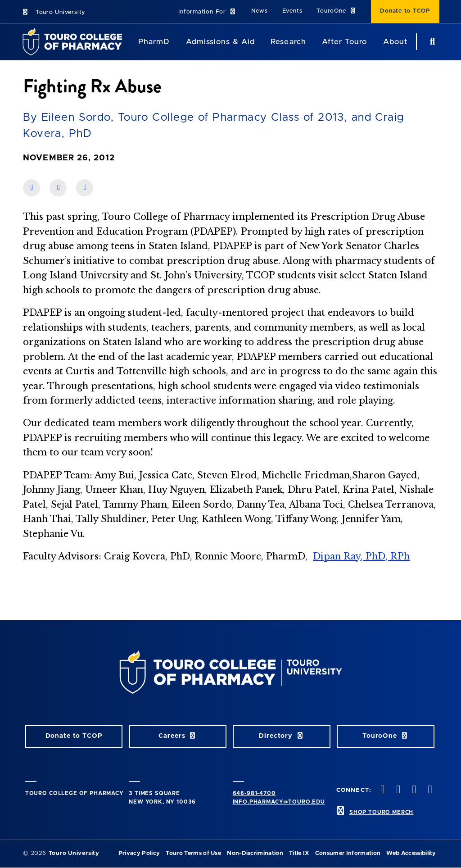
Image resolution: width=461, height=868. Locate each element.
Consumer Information (348, 853)
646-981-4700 (254, 793)
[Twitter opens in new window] (398, 790)
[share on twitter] (85, 188)
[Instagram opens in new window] (413, 790)
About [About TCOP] (395, 42)
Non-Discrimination (255, 853)
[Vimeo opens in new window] (429, 790)
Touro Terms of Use (193, 853)
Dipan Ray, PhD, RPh (361, 556)
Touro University (53, 12)
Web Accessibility (411, 853)
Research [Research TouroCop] (288, 42)
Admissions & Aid (220, 42)
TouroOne (337, 11)
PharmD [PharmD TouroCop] (154, 42)
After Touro (344, 42)
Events (292, 11)
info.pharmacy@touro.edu (279, 802)
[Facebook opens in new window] (382, 790)
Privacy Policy (139, 853)
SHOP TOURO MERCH (381, 812)
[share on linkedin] (58, 188)
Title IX (299, 853)
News (260, 11)
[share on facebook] (32, 188)
